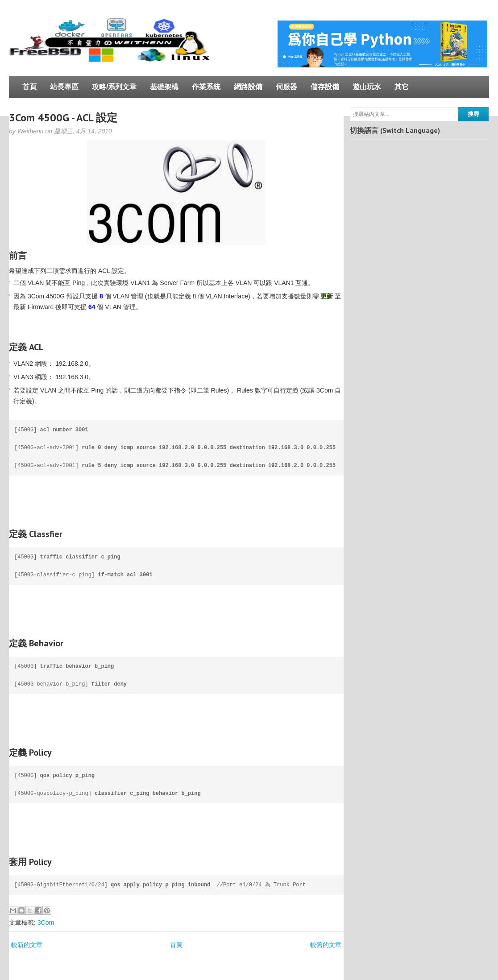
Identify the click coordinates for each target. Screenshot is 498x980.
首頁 (29, 87)
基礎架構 (164, 87)
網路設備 (248, 87)
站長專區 (64, 87)
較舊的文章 (326, 945)
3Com (46, 922)
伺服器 (286, 87)
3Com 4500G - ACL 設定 (63, 118)
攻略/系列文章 (114, 87)
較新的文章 (27, 945)
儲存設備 (325, 87)
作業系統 (206, 87)
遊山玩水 (367, 87)
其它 (402, 87)
